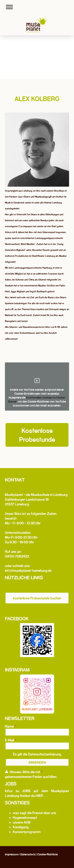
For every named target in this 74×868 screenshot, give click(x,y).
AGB (27, 822)
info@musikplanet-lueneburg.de (28, 570)
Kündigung (21, 827)
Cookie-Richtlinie (47, 854)
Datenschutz (28, 854)
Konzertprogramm (27, 832)
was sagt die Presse (28, 813)
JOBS (26, 791)
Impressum (12, 854)
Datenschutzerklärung (44, 754)
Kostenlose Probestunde (37, 435)
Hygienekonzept (25, 817)
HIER (39, 796)
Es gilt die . (37, 754)
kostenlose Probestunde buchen (37, 598)
